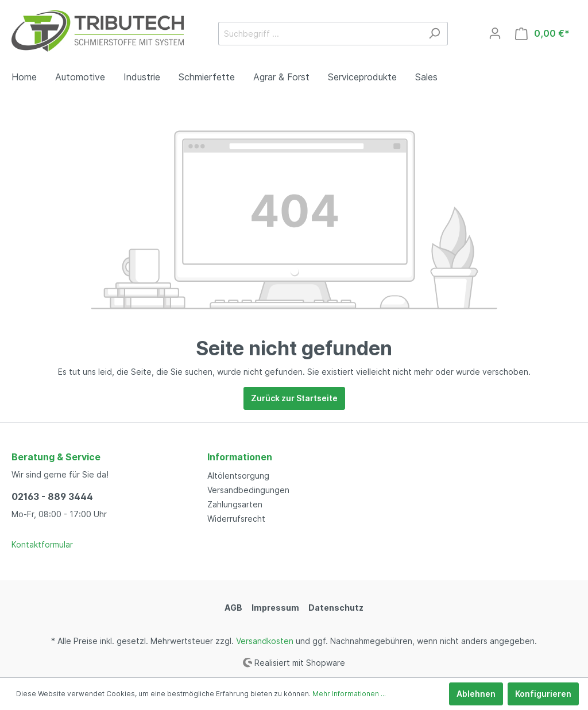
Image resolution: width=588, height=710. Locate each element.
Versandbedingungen (248, 490)
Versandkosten (265, 641)
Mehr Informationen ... (349, 694)
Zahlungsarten (235, 504)
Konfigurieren (543, 694)
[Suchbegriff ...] (320, 34)
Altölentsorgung (238, 476)
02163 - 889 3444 (52, 496)
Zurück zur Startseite (294, 398)
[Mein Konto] (495, 33)
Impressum (275, 608)
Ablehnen (476, 694)
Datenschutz (336, 608)
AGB (233, 608)
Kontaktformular (42, 544)
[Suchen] (434, 34)
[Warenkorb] (542, 34)
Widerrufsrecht (236, 519)
